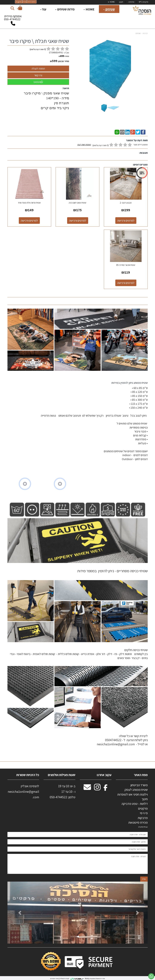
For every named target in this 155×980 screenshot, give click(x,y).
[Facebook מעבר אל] (106, 789)
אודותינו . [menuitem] (131, 2)
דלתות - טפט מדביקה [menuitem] (135, 804)
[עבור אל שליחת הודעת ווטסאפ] (151, 976)
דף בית (145, 33)
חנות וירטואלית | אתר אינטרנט (60, 979)
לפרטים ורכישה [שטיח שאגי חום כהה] (78, 221)
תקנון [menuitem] (121, 2)
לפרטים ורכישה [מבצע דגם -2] (126, 221)
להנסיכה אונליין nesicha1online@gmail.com (23, 792)
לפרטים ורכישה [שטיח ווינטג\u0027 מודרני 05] (126, 283)
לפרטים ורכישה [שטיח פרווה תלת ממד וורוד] (29, 221)
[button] (18, 913)
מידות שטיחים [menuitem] (65, 9)
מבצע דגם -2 (126, 203)
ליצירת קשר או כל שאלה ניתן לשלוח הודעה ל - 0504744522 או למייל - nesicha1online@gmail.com (122, 740)
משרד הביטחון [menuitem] (139, 785)
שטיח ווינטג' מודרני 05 (126, 265)
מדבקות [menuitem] (143, 818)
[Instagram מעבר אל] (97, 789)
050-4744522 (12, 19)
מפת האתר (141, 775)
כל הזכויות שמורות (27, 775)
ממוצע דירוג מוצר (113, 145)
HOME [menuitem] (111, 2)
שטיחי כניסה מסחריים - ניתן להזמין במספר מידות (112, 571)
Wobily (87, 979)
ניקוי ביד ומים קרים (54, 108)
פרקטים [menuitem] (143, 808)
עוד (43, 9)
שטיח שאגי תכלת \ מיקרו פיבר (39, 41)
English (19, 2)
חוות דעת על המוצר (137, 140)
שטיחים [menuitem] (109, 9)
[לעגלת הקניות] (19, 8)
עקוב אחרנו (104, 775)
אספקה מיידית (13, 18)
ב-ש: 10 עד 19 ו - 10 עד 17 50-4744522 (63, 792)
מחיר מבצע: (63, 61)
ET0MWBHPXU (56, 53)
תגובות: (143, 153)
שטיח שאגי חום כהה (77, 203)
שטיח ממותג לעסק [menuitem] (136, 790)
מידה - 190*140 (58, 98)
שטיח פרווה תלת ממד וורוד (29, 203)
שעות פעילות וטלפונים (62, 775)
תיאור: (66, 88)
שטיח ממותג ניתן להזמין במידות (129, 383)
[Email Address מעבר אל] (87, 789)
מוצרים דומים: (140, 165)
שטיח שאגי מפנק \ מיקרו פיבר (46, 93)
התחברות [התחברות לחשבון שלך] (32, 2)
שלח (144, 879)
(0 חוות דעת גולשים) (101, 145)
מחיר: (64, 56)
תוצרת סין (61, 103)
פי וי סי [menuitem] (144, 813)
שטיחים (138, 33)
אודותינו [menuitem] (143, 827)
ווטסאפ (38, 82)
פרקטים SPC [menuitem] (144, 2)
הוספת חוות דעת (84, 145)
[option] (78, 913)
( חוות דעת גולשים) (38, 49)
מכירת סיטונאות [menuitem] (138, 822)
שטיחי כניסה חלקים (136, 650)
